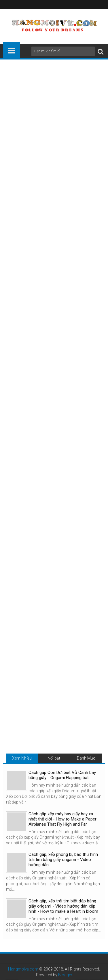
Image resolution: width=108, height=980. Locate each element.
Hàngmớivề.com (23, 969)
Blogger (65, 975)
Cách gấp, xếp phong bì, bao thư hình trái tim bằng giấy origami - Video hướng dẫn (63, 860)
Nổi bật (54, 758)
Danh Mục (86, 758)
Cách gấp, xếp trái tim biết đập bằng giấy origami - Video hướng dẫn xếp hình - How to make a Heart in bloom (63, 906)
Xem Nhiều (22, 758)
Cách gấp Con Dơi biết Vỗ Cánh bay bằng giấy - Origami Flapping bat (62, 775)
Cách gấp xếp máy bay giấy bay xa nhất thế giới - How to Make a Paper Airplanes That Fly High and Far (62, 819)
